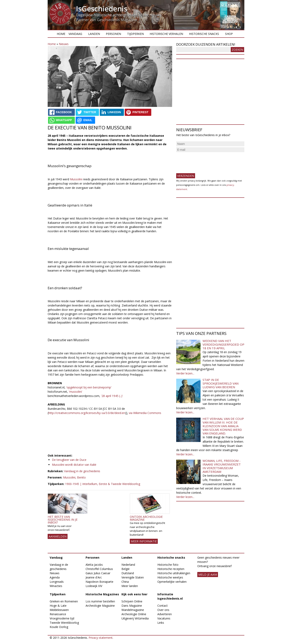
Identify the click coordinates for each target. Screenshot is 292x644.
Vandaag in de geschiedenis (82, 471)
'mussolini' (76, 392)
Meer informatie (144, 541)
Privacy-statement (101, 638)
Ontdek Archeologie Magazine (146, 518)
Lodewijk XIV (94, 586)
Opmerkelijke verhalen (172, 582)
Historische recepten (171, 569)
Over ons (163, 610)
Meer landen (130, 586)
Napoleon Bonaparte (99, 582)
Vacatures (164, 618)
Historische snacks (204, 34)
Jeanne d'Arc (94, 577)
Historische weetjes (170, 577)
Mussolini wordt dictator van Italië (74, 465)
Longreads (57, 582)
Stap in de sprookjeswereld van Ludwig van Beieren (221, 383)
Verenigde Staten (133, 577)
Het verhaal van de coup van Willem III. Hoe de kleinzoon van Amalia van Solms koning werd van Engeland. (223, 426)
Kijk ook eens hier (134, 594)
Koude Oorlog (59, 627)
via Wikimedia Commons (145, 413)
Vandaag (75, 34)
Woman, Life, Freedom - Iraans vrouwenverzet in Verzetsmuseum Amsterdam (222, 466)
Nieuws (64, 44)
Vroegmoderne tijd (62, 618)
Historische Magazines (102, 594)
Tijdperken (135, 34)
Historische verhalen (166, 34)
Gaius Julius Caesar (98, 573)
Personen (113, 34)
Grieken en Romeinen (64, 601)
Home (61, 34)
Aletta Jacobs (94, 565)
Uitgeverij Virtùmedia (135, 618)
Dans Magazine (132, 606)
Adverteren (165, 614)
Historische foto (168, 565)
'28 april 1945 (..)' (112, 396)
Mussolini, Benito (74, 477)
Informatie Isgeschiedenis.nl (170, 596)
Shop (229, 34)
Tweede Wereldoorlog (64, 623)
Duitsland (128, 573)
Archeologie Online (134, 614)
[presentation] (207, 161)
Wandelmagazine (133, 610)
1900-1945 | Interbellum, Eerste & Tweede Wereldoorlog (103, 484)
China (125, 582)
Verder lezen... (185, 373)
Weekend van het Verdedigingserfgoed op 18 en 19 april (223, 344)
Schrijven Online (132, 601)
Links (161, 623)
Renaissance (58, 614)
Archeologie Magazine (100, 606)
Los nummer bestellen (100, 601)
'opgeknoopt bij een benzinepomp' (88, 387)
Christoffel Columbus (99, 569)
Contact (163, 606)
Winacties (56, 586)
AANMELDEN (58, 536)
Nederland (128, 565)
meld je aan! (208, 575)
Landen (94, 34)
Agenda (55, 577)
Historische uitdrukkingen (174, 573)
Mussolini (77, 179)
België (126, 569)
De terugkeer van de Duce (69, 460)
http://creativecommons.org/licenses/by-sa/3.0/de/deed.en (87, 413)
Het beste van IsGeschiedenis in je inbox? (63, 520)
